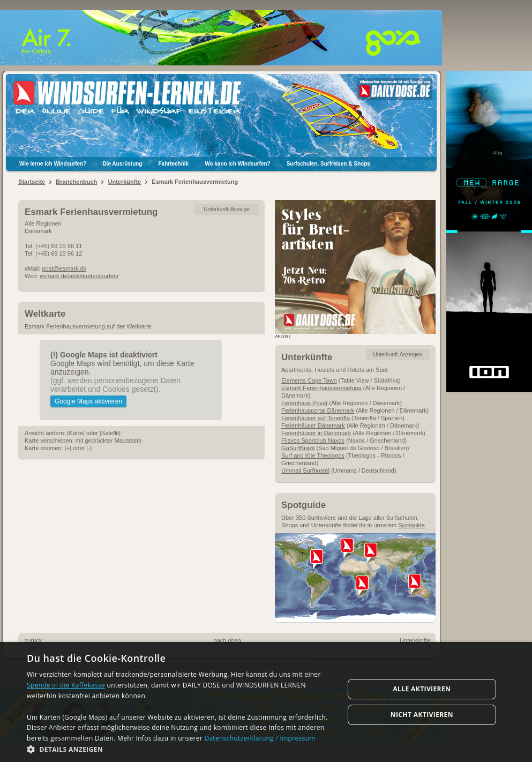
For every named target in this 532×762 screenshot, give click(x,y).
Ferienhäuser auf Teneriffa (316, 418)
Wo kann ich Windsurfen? (238, 164)
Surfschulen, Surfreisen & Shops (328, 164)
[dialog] (266, 702)
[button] (181, 749)
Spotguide (411, 525)
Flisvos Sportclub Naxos (313, 440)
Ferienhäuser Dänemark (313, 425)
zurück (33, 640)
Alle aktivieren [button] (422, 689)
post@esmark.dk (64, 268)
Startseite (32, 182)
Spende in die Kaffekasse (66, 685)
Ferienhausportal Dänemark (318, 410)
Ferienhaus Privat (304, 403)
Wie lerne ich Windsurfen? (53, 164)
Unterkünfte (124, 182)
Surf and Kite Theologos (313, 455)
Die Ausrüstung (122, 164)
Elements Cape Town (309, 380)
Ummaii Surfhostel (305, 470)
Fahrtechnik (173, 164)
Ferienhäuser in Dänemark (316, 433)
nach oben (227, 640)
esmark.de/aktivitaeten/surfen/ (80, 276)
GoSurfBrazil (298, 448)
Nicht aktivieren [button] (422, 715)
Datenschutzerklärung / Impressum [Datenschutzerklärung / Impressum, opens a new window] (260, 738)
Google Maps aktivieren (88, 401)
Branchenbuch (76, 182)
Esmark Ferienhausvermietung (321, 388)
